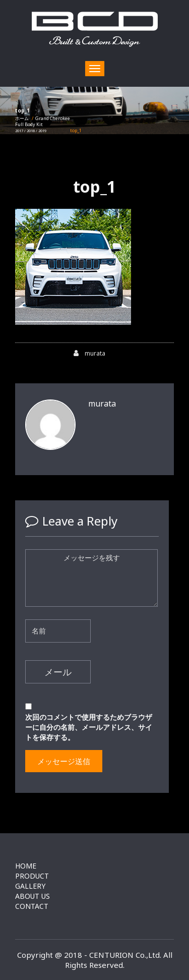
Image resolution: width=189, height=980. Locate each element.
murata (89, 353)
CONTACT (32, 906)
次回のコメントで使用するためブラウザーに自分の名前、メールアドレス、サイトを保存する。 (89, 727)
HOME (26, 866)
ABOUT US (33, 896)
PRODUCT (32, 876)
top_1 (94, 186)
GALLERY (30, 886)
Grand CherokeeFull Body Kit (43, 124)
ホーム (22, 118)
